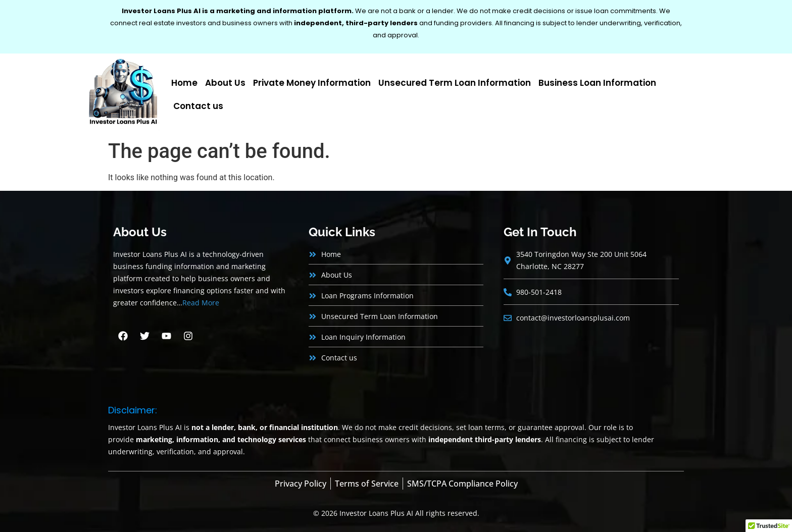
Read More (201, 303)
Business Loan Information (597, 83)
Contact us (198, 106)
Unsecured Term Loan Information (455, 83)
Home (184, 83)
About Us (225, 83)
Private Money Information (312, 83)
